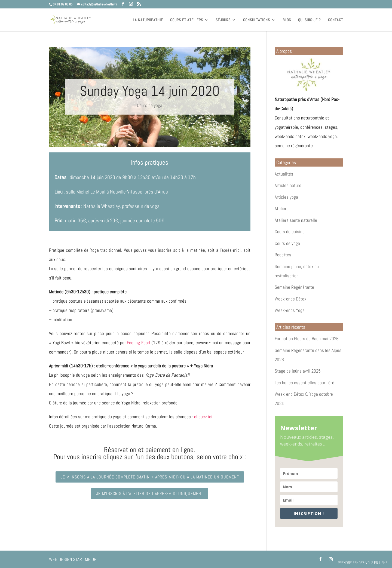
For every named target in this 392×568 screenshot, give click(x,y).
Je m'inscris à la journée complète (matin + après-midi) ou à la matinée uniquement (150, 477)
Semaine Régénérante (294, 287)
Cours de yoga (150, 105)
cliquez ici (203, 417)
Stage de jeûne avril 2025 (298, 371)
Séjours (223, 20)
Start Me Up (85, 559)
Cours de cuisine (290, 232)
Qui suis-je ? (310, 20)
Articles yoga (286, 197)
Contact (336, 20)
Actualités (284, 174)
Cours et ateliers (187, 20)
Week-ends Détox (290, 299)
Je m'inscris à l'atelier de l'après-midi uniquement (150, 494)
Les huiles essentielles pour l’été (304, 383)
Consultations (257, 20)
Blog (287, 20)
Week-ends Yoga (290, 310)
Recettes (283, 255)
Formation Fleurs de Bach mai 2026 (307, 339)
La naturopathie (148, 20)
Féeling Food (138, 343)
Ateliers (282, 208)
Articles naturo (288, 185)
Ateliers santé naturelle (296, 220)
